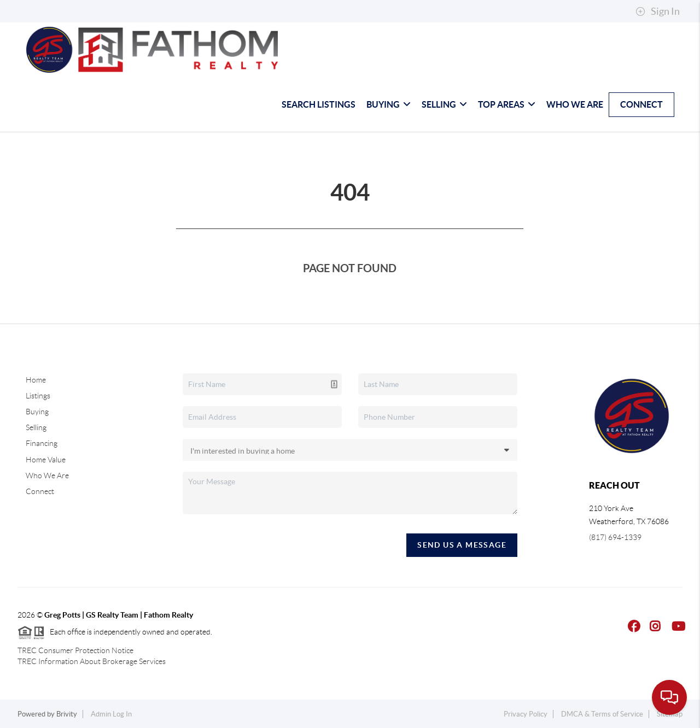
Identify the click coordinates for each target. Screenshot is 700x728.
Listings (38, 396)
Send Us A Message (462, 545)
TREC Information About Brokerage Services (92, 661)
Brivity (67, 714)
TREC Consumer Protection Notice (75, 650)
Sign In (658, 11)
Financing (42, 443)
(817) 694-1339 (615, 537)
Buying (389, 104)
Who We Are (575, 104)
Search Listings (319, 104)
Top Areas (507, 104)
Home (36, 380)
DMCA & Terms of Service (602, 714)
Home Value (46, 460)
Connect (641, 104)
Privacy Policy (526, 714)
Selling (444, 104)
